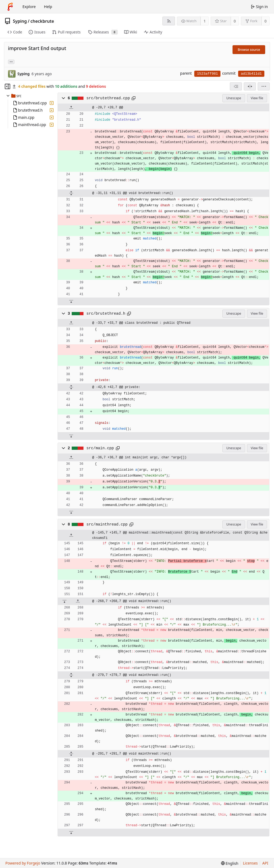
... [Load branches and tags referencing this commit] (11, 61)
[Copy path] (134, 98)
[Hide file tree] (7, 86)
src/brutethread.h (106, 314)
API (265, 863)
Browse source (249, 50)
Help (48, 7)
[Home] (10, 7)
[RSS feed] (169, 21)
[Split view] (250, 86)
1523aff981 (207, 74)
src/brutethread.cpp (108, 98)
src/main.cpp (100, 448)
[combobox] (236, 86)
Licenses (250, 863)
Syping (20, 21)
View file (257, 98)
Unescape (234, 98)
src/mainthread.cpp (107, 524)
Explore (29, 7)
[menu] (264, 86)
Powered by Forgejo (23, 863)
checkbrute (42, 21)
